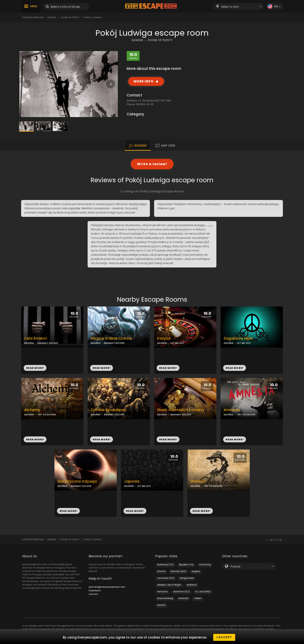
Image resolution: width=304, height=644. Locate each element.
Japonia (132, 481)
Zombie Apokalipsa (108, 410)
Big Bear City (186, 565)
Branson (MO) (178, 571)
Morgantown (187, 578)
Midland (192, 585)
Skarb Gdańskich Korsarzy (181, 410)
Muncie (161, 571)
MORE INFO (144, 81)
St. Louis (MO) (203, 592)
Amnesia (232, 410)
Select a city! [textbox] (230, 7)
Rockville (183, 598)
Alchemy (32, 410)
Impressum (95, 591)
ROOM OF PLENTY (160, 40)
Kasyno (164, 338)
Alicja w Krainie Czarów (111, 338)
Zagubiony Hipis (238, 338)
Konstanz (163, 592)
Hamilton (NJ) (181, 592)
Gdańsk (52, 17)
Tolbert (198, 598)
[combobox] (239, 6)
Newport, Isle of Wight (169, 585)
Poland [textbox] (235, 566)
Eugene (196, 571)
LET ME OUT (177, 343)
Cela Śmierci (35, 338)
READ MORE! (35, 368)
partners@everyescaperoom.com (107, 587)
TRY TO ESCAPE (47, 414)
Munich (161, 605)
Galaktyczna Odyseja (77, 481)
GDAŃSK (137, 40)
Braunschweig (165, 598)
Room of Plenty (70, 17)
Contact (93, 594)
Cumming (205, 565)
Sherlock (198, 481)
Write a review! (152, 164)
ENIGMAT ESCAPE (48, 343)
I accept (224, 637)
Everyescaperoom (33, 17)
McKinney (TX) (165, 565)
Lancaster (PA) (166, 578)
